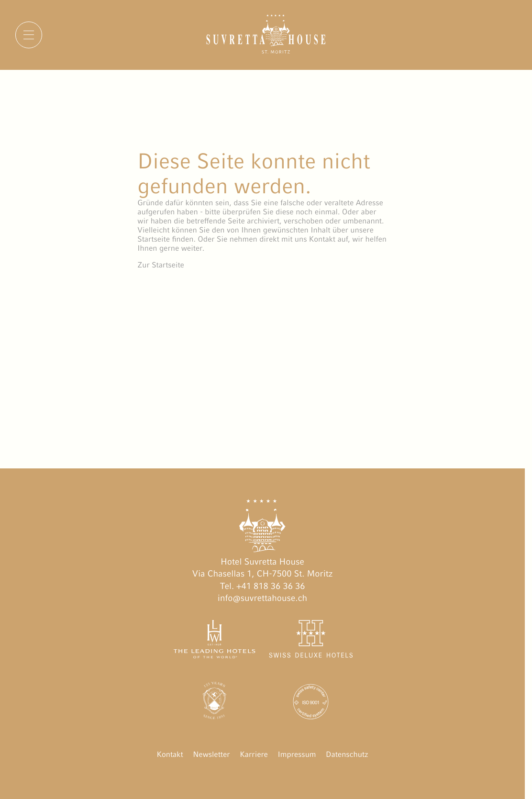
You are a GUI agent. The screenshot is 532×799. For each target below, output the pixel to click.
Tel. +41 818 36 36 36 (263, 586)
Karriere (254, 754)
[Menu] (29, 35)
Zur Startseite (161, 265)
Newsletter (211, 754)
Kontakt (170, 754)
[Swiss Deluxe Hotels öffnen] (311, 641)
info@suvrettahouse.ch (262, 598)
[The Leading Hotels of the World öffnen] (215, 641)
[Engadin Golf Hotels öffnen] (215, 704)
